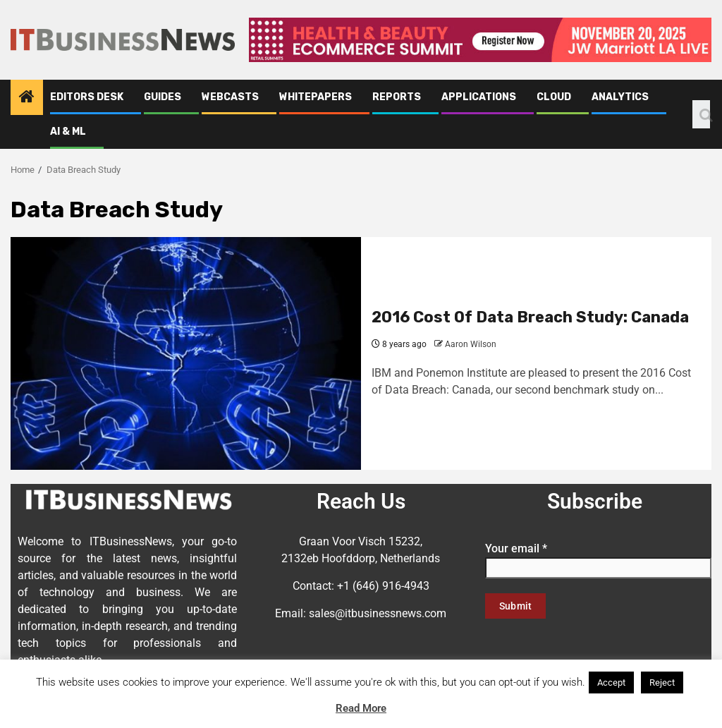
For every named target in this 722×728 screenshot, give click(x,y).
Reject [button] (662, 682)
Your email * (598, 558)
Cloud (554, 97)
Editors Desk (87, 97)
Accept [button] (611, 682)
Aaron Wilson (471, 344)
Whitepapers (316, 97)
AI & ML (68, 132)
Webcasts (230, 97)
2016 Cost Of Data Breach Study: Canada (530, 317)
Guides (163, 97)
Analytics (620, 97)
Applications (479, 97)
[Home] (27, 98)
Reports (397, 97)
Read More (361, 708)
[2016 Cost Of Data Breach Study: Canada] (186, 353)
